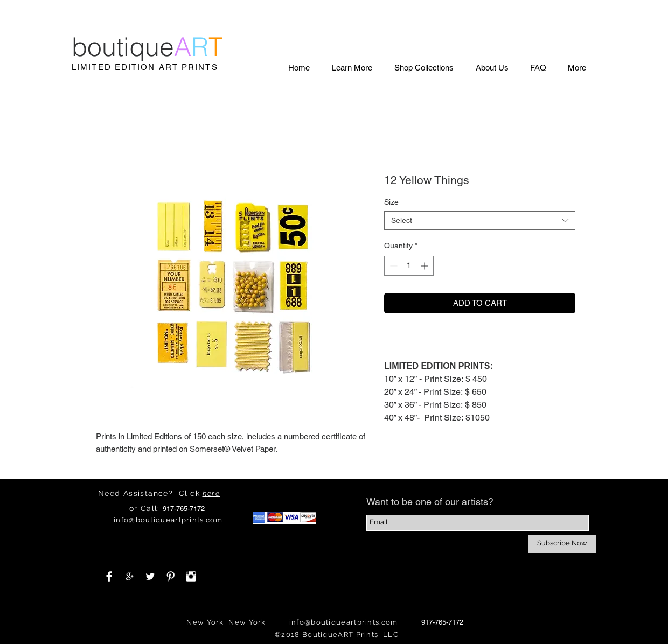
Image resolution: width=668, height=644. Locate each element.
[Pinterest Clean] (171, 576)
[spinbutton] (409, 266)
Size (391, 202)
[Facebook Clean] (109, 576)
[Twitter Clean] (150, 576)
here (211, 493)
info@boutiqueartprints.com (344, 622)
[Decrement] (392, 266)
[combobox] (480, 220)
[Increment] (425, 266)
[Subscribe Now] (562, 544)
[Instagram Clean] (191, 576)
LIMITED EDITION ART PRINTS (145, 67)
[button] (352, 68)
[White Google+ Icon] (130, 576)
